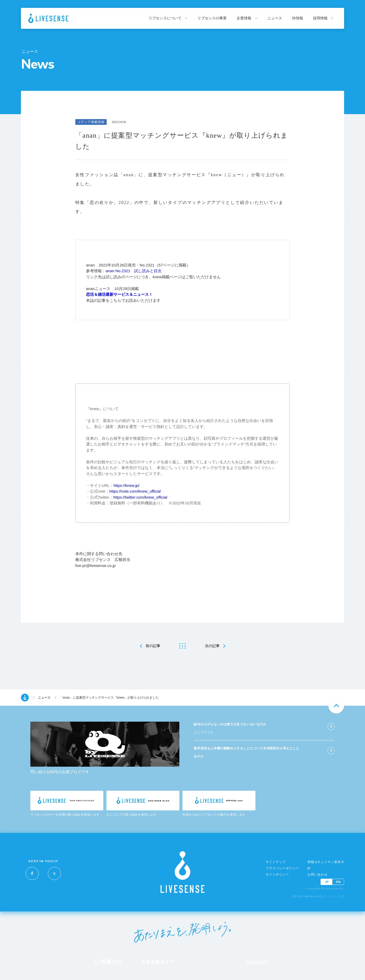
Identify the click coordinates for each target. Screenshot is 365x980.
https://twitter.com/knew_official (140, 497)
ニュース (275, 18)
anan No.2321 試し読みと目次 (134, 271)
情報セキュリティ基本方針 (326, 865)
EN (338, 882)
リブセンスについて (168, 18)
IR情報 (298, 18)
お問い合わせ (318, 875)
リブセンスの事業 (212, 18)
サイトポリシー (277, 875)
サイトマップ (276, 862)
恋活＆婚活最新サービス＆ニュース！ (119, 294)
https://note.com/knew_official (135, 491)
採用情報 (323, 18)
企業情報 (247, 18)
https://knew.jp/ (126, 485)
